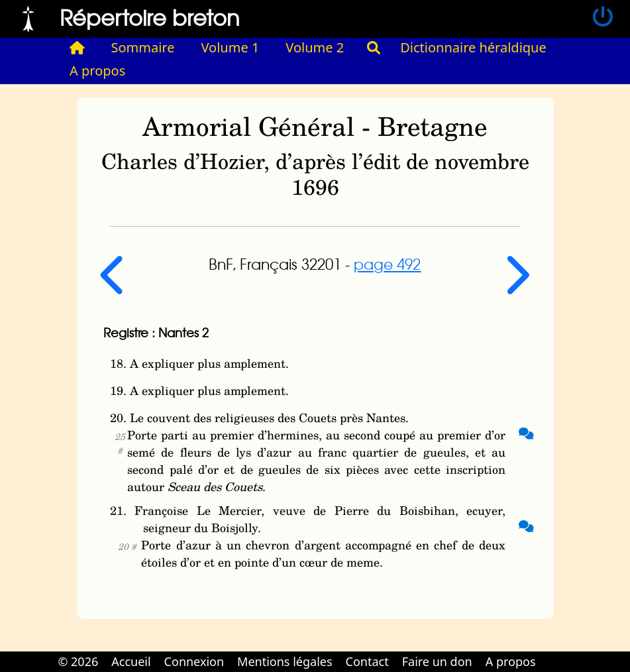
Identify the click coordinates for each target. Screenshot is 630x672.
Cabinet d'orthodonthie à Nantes (552, 652)
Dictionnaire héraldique (473, 47)
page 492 (387, 264)
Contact (367, 661)
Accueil (131, 661)
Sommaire (143, 47)
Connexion (194, 661)
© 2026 (78, 661)
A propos (97, 71)
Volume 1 (231, 47)
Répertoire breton (150, 17)
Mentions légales (285, 661)
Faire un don (437, 661)
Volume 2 (315, 47)
